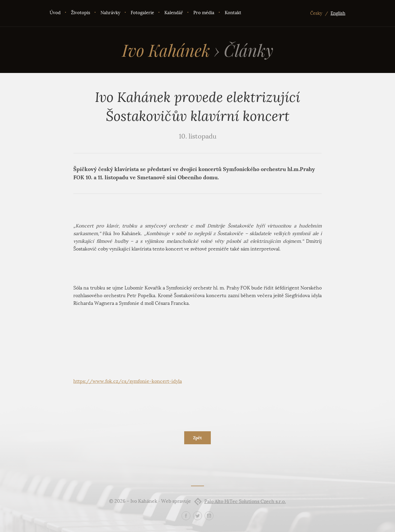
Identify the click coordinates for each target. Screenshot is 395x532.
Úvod (55, 13)
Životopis (81, 13)
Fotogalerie (142, 13)
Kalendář (174, 13)
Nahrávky (110, 13)
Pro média (204, 13)
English (338, 13)
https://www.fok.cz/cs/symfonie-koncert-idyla (128, 381)
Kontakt (233, 13)
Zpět (197, 438)
